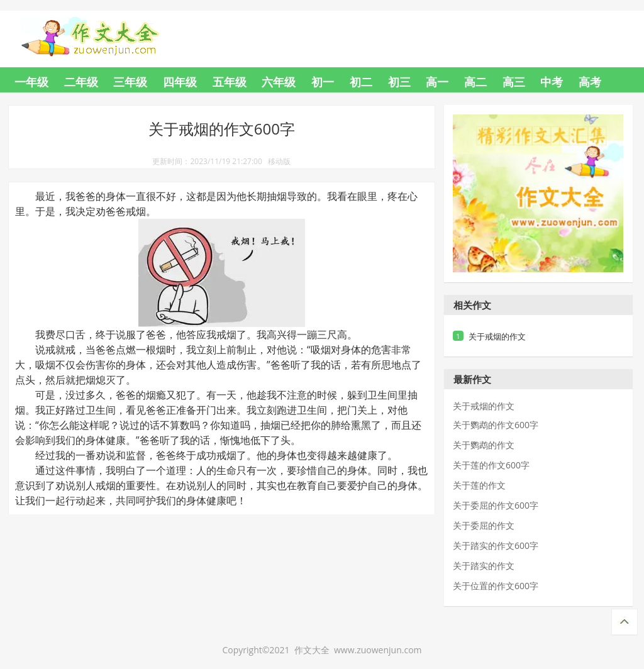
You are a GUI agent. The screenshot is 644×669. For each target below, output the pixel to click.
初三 (399, 82)
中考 (552, 82)
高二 (475, 82)
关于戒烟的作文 (497, 336)
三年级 (130, 82)
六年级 (279, 82)
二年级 (81, 82)
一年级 (31, 82)
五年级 (230, 82)
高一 (437, 82)
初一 (323, 82)
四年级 (180, 82)
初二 (361, 82)
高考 (590, 82)
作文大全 (102, 29)
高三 (514, 82)
